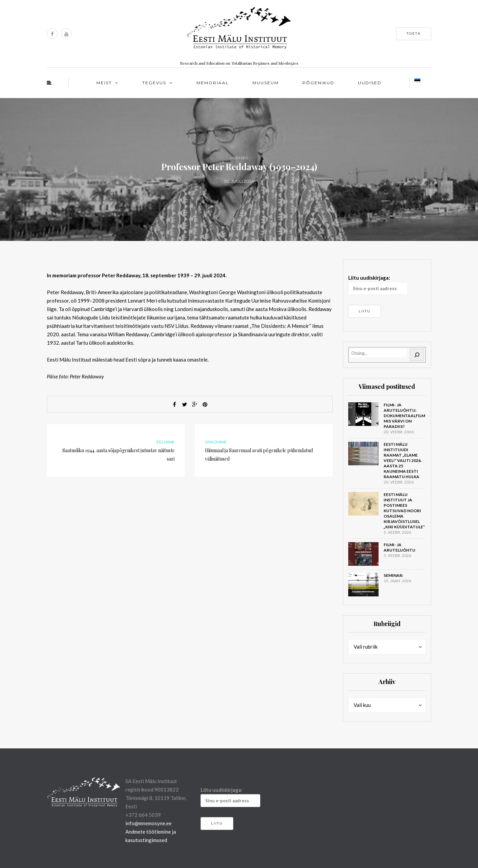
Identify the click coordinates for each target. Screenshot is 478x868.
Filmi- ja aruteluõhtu (399, 547)
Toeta (414, 34)
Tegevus (154, 83)
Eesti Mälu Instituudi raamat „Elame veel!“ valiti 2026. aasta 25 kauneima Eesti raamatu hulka (403, 460)
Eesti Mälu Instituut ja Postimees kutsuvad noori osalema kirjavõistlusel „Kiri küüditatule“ (404, 511)
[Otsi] (417, 355)
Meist (104, 83)
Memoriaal (213, 83)
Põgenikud (318, 83)
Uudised (370, 83)
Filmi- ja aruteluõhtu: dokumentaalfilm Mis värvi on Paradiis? (404, 416)
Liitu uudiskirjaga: (378, 285)
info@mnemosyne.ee (148, 823)
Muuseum (266, 83)
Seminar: (393, 575)
